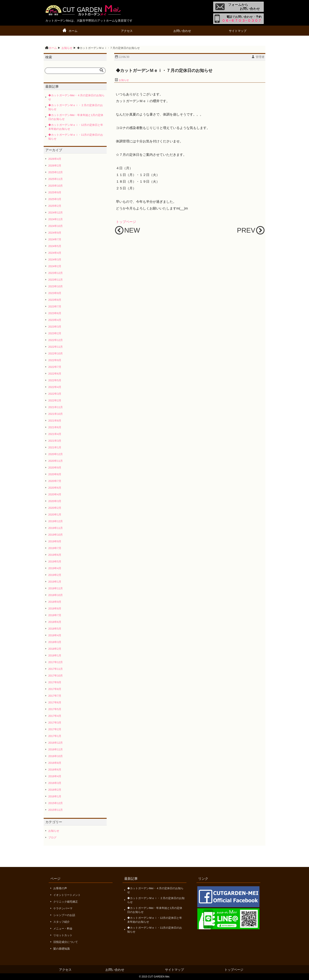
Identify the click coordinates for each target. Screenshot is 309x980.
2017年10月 (56, 676)
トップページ (126, 222)
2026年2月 (55, 166)
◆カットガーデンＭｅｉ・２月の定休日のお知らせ (76, 107)
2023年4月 (55, 320)
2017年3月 (55, 723)
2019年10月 (56, 535)
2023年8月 (55, 300)
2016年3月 (55, 783)
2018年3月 (55, 642)
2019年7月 (55, 548)
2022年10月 (56, 353)
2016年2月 (55, 790)
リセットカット (63, 935)
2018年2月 (55, 649)
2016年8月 (55, 763)
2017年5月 (55, 709)
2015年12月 (56, 803)
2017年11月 (56, 669)
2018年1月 (55, 655)
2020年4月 (55, 494)
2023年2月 (55, 333)
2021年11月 (56, 407)
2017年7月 (55, 696)
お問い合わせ (182, 31)
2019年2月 (55, 575)
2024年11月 (56, 219)
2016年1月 (55, 796)
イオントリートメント (67, 895)
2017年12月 (56, 662)
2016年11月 (56, 749)
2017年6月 (55, 702)
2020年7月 (55, 481)
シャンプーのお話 (64, 915)
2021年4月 (55, 434)
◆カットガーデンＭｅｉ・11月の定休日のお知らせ (76, 137)
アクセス (127, 31)
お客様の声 (60, 888)
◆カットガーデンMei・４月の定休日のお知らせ (76, 97)
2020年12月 (56, 454)
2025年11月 (56, 179)
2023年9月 (55, 293)
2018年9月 (55, 602)
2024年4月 (55, 253)
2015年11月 (56, 810)
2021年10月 (56, 414)
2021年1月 (55, 447)
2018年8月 (55, 608)
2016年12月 (56, 743)
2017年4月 (55, 716)
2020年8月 (55, 474)
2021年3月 (55, 441)
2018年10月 (56, 595)
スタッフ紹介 (62, 922)
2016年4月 (55, 776)
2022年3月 (55, 394)
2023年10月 (56, 286)
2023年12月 (56, 273)
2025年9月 (55, 192)
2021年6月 (55, 427)
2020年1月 (55, 515)
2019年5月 (55, 562)
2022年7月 (55, 367)
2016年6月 (55, 770)
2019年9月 (55, 541)
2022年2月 (55, 400)
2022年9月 (55, 360)
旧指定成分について (66, 942)
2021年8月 (55, 421)
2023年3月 (55, 327)
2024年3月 (55, 260)
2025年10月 (56, 186)
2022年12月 (56, 340)
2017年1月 (55, 736)
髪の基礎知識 (62, 949)
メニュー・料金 (63, 929)
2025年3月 (55, 199)
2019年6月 (55, 555)
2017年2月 (55, 729)
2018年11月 (56, 588)
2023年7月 (55, 306)
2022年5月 (55, 380)
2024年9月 (55, 233)
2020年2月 (55, 508)
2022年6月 (55, 374)
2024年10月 (56, 226)
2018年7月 (55, 615)
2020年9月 (55, 468)
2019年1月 (55, 582)
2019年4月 (55, 568)
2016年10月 (56, 756)
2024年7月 (55, 239)
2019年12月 (56, 521)
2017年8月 (55, 689)
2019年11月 (56, 528)
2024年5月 (55, 246)
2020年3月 (55, 501)
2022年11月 (56, 347)
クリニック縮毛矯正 (66, 902)
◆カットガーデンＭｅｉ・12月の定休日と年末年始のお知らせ (76, 127)
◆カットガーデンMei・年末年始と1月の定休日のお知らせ (76, 117)
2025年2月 (55, 206)
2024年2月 (55, 266)
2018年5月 (55, 629)
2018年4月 (55, 635)
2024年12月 (56, 213)
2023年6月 (55, 313)
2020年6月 (55, 488)
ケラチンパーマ (63, 908)
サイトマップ (238, 31)
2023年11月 (56, 280)
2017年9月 (55, 682)
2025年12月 (56, 172)
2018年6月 (55, 622)
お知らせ (124, 80)
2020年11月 (56, 461)
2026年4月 (55, 159)
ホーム (73, 31)
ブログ (52, 837)
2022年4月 (55, 387)
